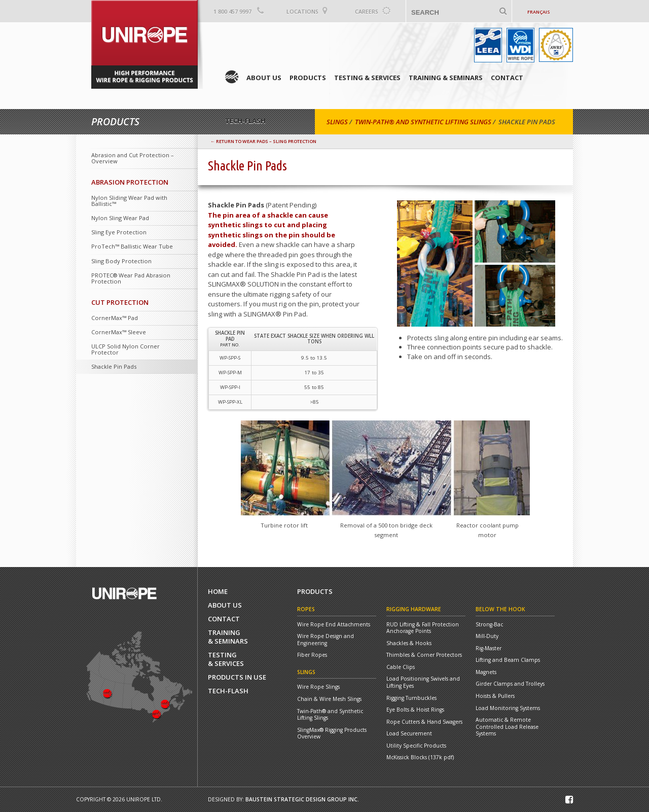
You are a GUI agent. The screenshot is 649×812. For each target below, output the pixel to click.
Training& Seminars (228, 637)
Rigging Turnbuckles (411, 698)
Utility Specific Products (416, 746)
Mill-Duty (487, 636)
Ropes (306, 609)
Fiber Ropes (312, 655)
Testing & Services (367, 78)
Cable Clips (401, 667)
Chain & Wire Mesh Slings (329, 699)
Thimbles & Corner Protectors (424, 655)
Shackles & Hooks (409, 643)
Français (539, 12)
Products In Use (237, 677)
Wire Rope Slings (318, 687)
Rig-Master (489, 648)
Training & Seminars (446, 78)
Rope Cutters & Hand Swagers (424, 722)
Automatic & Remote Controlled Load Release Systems (507, 727)
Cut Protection (120, 302)
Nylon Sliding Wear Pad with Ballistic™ (129, 201)
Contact (507, 78)
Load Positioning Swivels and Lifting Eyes (423, 682)
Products (308, 78)
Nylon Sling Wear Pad (120, 218)
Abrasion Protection (130, 182)
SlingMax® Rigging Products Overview (332, 734)
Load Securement (409, 734)
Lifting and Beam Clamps (508, 660)
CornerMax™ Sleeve (119, 332)
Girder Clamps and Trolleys (510, 684)
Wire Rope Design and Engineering (326, 640)
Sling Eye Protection (119, 232)
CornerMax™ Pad (115, 318)
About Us (264, 78)
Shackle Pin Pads (114, 366)
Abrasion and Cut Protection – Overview (133, 158)
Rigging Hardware (414, 609)
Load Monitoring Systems (508, 708)
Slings (337, 122)
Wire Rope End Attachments (334, 625)
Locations (302, 12)
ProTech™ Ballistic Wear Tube (132, 246)
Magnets (486, 672)
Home (232, 77)
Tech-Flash (228, 691)
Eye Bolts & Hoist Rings (415, 710)
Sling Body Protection (121, 261)
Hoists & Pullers (495, 696)
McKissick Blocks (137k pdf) (420, 757)
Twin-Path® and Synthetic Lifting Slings (330, 715)
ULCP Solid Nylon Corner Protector (125, 349)
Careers (367, 12)
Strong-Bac (489, 625)
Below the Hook (500, 609)
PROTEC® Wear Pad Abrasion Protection (131, 278)
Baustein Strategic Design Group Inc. (302, 799)
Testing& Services (226, 659)
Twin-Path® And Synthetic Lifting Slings (423, 122)
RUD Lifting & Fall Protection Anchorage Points (423, 628)
